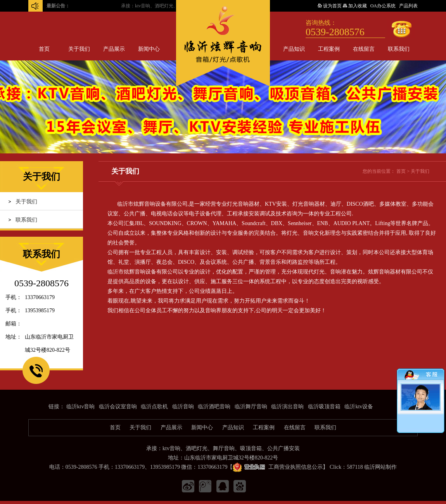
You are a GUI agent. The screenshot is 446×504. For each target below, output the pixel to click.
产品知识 (294, 49)
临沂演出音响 (287, 407)
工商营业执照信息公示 (278, 467)
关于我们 (79, 49)
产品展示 (114, 49)
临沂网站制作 (380, 467)
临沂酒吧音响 (214, 407)
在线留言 (364, 49)
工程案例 (329, 49)
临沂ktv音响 (81, 407)
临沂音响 (183, 407)
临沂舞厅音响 (251, 407)
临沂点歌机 (154, 407)
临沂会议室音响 (118, 407)
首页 (44, 49)
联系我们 (399, 49)
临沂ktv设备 (359, 407)
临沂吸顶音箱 (324, 407)
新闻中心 (149, 49)
